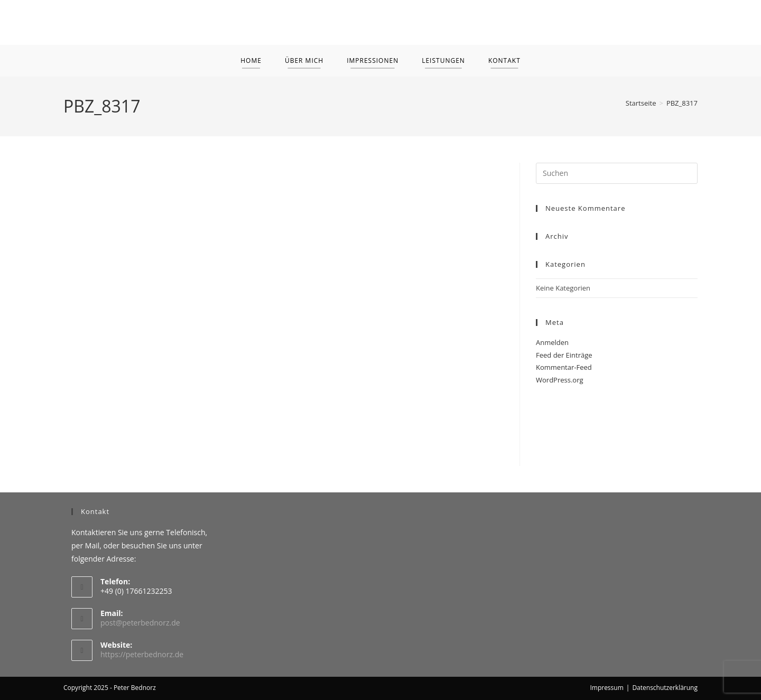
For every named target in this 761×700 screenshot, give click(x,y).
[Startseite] (641, 103)
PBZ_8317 (682, 103)
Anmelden (552, 342)
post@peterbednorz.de (140, 623)
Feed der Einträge (564, 355)
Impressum (606, 688)
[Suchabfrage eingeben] (617, 173)
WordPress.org (560, 380)
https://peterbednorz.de (142, 654)
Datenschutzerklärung (665, 688)
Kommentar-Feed (564, 367)
